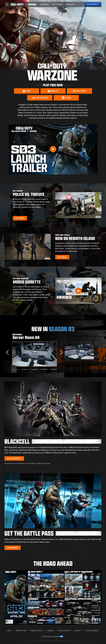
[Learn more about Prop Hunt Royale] (62, 257)
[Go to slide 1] (16, 369)
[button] (7, 4)
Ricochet (70, 4)
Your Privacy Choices (51, 637)
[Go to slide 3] (35, 369)
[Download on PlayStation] (40, 98)
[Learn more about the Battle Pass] (13, 548)
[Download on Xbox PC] (53, 91)
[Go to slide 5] (54, 369)
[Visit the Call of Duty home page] (17, 4)
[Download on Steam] (66, 98)
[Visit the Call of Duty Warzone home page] (32, 4)
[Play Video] (53, 149)
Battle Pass (58, 4)
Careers (51, 631)
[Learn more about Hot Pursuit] (20, 218)
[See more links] (79, 4)
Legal (9, 631)
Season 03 (44, 4)
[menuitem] (44, 4)
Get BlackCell (14, 458)
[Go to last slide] (8, 352)
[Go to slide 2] (25, 369)
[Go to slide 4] (44, 369)
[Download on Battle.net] (79, 91)
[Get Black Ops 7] (93, 4)
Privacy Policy (37, 631)
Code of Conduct (92, 631)
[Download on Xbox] (27, 91)
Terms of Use (21, 631)
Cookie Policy (64, 631)
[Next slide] (60, 352)
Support (78, 631)
